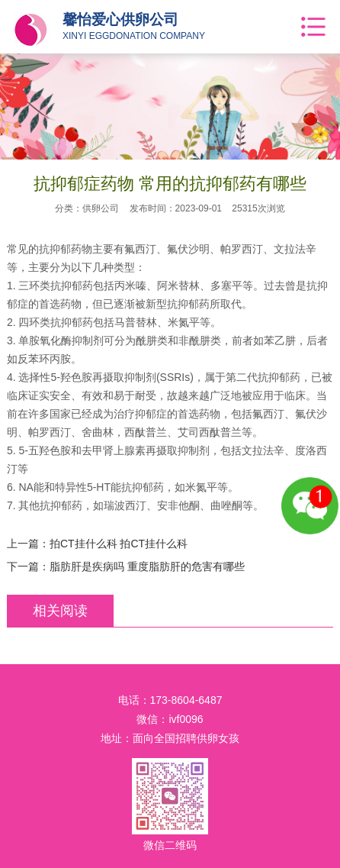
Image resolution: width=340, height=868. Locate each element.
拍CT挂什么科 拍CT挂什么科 (119, 544)
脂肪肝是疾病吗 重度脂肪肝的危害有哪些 (147, 566)
